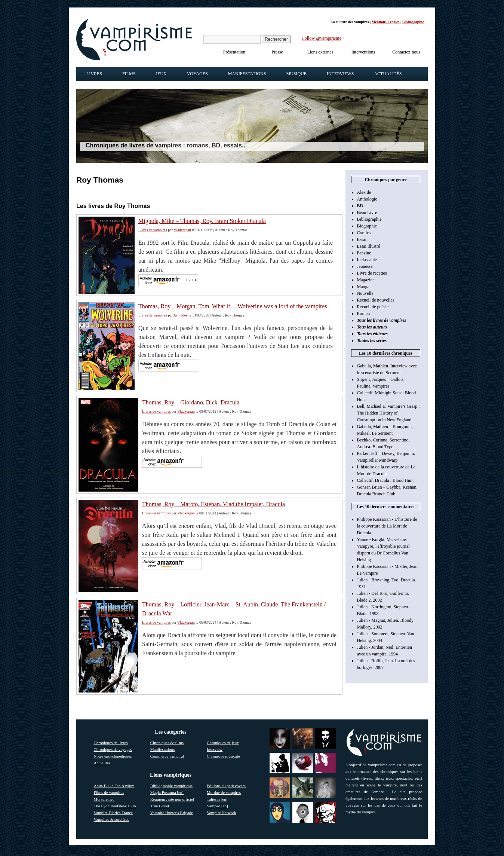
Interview (215, 749)
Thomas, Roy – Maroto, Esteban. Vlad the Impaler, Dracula (213, 504)
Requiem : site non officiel (172, 799)
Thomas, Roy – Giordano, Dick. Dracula (191, 402)
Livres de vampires (153, 230)
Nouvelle (365, 293)
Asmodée (181, 315)
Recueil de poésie (373, 307)
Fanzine (364, 253)
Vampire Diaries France (113, 813)
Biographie (367, 226)
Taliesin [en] (217, 799)
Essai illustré (369, 246)
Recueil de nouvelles (376, 300)
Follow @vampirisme (322, 38)
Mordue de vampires (224, 792)
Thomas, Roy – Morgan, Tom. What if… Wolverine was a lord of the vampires (233, 306)
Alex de (364, 192)
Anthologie (367, 199)
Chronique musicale (223, 756)
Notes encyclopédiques (113, 756)
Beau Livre (367, 213)
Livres (94, 74)
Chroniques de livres (111, 743)
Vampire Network (222, 813)
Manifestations (247, 74)
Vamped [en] (217, 806)
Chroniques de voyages (113, 749)
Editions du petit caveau (227, 786)
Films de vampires (109, 792)
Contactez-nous (406, 52)
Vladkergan (182, 230)
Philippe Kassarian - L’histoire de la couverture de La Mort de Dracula (387, 526)
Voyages (197, 74)
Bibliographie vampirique (171, 786)
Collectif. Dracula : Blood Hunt (385, 480)
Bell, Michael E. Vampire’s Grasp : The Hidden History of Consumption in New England (388, 413)
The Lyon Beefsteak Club (115, 806)
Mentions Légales (386, 22)
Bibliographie (413, 22)
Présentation (234, 52)
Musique (296, 74)
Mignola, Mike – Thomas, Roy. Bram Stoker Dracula (202, 221)
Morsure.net (104, 799)
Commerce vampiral (167, 756)
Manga (363, 287)
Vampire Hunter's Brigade (172, 813)
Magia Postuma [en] (167, 792)
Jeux (161, 74)
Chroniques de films (167, 743)
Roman (364, 314)
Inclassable (367, 260)
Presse (277, 52)
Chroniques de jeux (223, 743)
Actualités (388, 74)
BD (360, 206)
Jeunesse (365, 266)
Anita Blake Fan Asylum (114, 786)
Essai (362, 239)
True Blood (160, 806)
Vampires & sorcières (112, 819)
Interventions (363, 52)
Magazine (366, 280)
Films (129, 74)
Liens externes (320, 52)
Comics (364, 233)
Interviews (340, 74)
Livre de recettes (372, 273)
